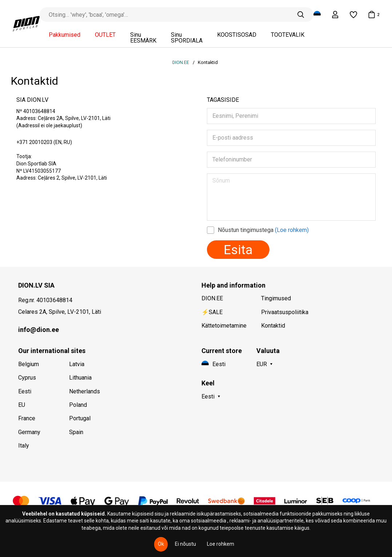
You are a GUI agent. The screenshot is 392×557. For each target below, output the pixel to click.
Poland (78, 405)
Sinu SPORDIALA (187, 38)
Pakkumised (65, 35)
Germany (29, 432)
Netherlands (85, 391)
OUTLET (105, 35)
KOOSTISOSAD (237, 35)
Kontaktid (273, 326)
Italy (24, 446)
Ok (161, 544)
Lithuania (80, 378)
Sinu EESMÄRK (143, 38)
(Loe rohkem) (292, 230)
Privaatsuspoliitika (285, 312)
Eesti (25, 391)
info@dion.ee (39, 330)
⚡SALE (212, 312)
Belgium (29, 364)
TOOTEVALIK (288, 35)
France (27, 418)
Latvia (77, 364)
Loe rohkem (221, 544)
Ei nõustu (185, 544)
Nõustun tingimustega (263, 230)
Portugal (80, 418)
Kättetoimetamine (224, 326)
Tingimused (276, 298)
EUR (262, 364)
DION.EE (181, 62)
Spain (76, 432)
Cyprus (27, 378)
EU (22, 405)
